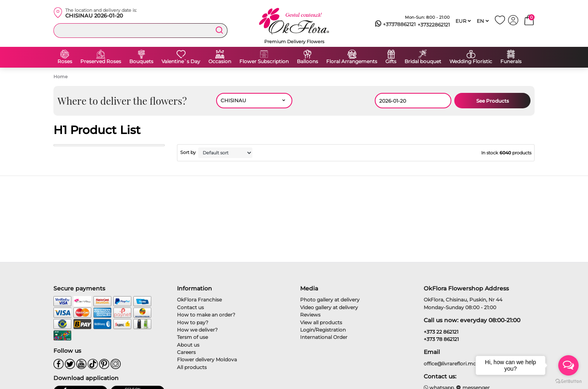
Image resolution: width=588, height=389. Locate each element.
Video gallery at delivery (329, 307)
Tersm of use (192, 337)
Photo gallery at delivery (330, 300)
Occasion (220, 62)
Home (61, 77)
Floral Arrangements (352, 62)
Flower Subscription (264, 62)
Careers (186, 352)
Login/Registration (323, 330)
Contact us (190, 307)
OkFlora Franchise (199, 300)
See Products (493, 101)
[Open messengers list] (568, 365)
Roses (65, 62)
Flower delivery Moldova (207, 359)
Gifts (391, 62)
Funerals (511, 62)
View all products (321, 322)
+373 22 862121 (441, 332)
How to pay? (193, 322)
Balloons (307, 62)
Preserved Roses (101, 62)
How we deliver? (197, 330)
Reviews (310, 315)
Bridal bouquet (423, 62)
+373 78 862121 (441, 339)
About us (188, 345)
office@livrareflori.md (450, 364)
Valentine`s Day (181, 62)
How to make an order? (206, 315)
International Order (324, 337)
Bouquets (141, 62)
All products (192, 367)
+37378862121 (395, 24)
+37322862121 (434, 25)
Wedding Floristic (471, 62)
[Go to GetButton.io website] (568, 381)
